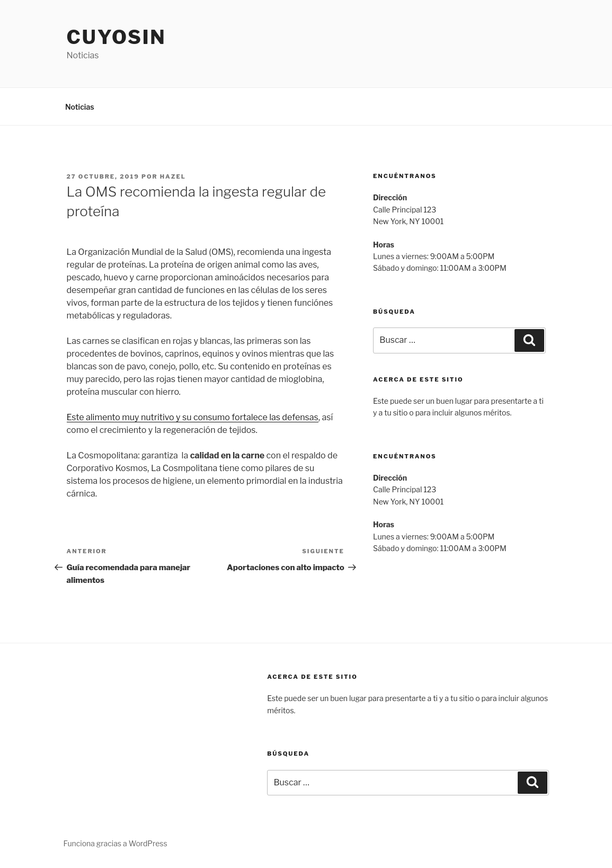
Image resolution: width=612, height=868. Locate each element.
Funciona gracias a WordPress (116, 843)
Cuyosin (117, 37)
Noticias (80, 107)
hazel (173, 176)
